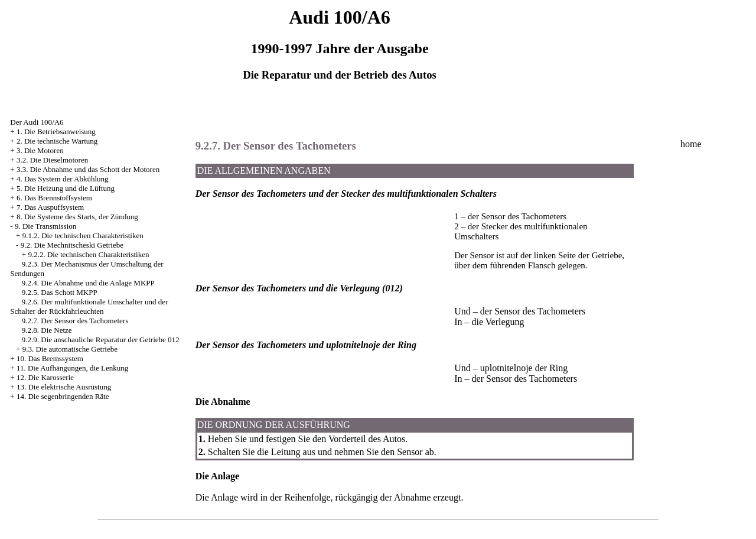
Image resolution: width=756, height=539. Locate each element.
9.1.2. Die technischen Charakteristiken (83, 236)
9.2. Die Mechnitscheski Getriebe (72, 245)
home (691, 144)
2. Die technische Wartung (57, 141)
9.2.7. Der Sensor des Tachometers (75, 321)
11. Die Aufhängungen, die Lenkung (72, 368)
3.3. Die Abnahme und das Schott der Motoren (88, 169)
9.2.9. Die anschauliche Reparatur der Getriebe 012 (101, 340)
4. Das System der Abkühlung (63, 179)
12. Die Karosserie (45, 377)
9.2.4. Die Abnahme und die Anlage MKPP (88, 283)
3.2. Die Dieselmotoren (52, 160)
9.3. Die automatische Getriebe (70, 349)
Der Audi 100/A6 (37, 122)
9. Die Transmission (45, 226)
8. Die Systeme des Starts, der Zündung (77, 217)
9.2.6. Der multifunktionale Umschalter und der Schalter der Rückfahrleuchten (89, 306)
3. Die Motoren (40, 150)
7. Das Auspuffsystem (50, 207)
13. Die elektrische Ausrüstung (64, 387)
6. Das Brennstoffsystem (54, 198)
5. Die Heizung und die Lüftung (66, 188)
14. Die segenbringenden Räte (63, 396)
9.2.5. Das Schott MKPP (60, 292)
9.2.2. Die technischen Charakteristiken (88, 254)
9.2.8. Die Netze (47, 330)
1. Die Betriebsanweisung (56, 131)
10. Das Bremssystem (50, 358)
